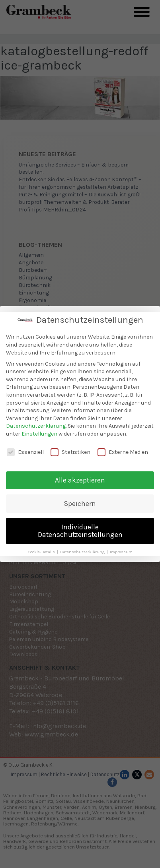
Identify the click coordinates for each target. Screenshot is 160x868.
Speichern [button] (80, 502)
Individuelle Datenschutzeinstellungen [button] (80, 529)
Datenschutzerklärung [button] (83, 550)
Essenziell (25, 450)
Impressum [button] (121, 550)
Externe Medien (123, 450)
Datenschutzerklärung (36, 424)
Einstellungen (39, 432)
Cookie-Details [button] (42, 550)
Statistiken (70, 450)
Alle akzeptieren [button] (80, 478)
